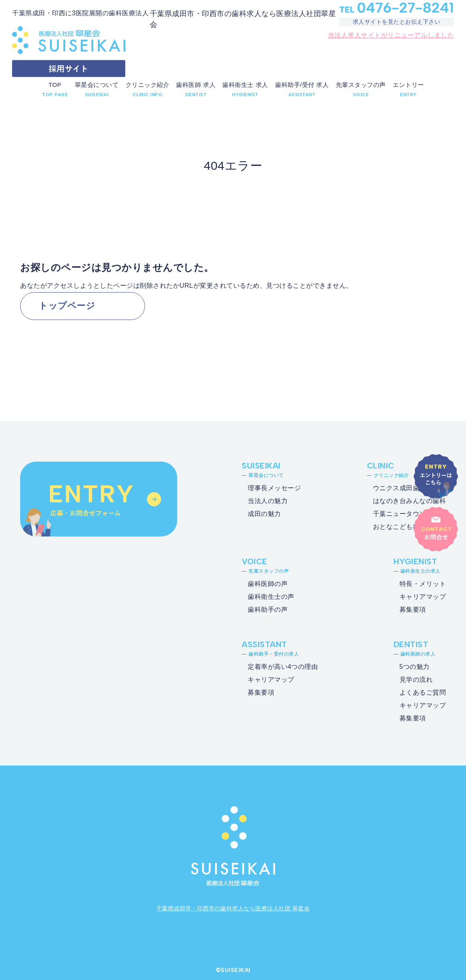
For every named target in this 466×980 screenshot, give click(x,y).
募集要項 (413, 610)
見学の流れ (416, 680)
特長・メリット (423, 584)
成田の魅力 (264, 514)
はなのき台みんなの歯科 (410, 501)
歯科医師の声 (268, 584)
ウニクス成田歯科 (400, 488)
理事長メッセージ (274, 488)
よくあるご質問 (423, 692)
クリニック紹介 (148, 85)
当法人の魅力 (268, 501)
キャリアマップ (423, 597)
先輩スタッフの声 (361, 85)
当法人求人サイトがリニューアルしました (391, 35)
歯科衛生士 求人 (245, 85)
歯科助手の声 (268, 610)
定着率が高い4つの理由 (283, 667)
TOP (55, 85)
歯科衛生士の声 (271, 597)
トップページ (67, 306)
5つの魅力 (415, 667)
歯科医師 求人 (196, 85)
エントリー (408, 85)
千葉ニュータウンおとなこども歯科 (400, 520)
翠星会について (97, 85)
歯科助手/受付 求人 (302, 85)
